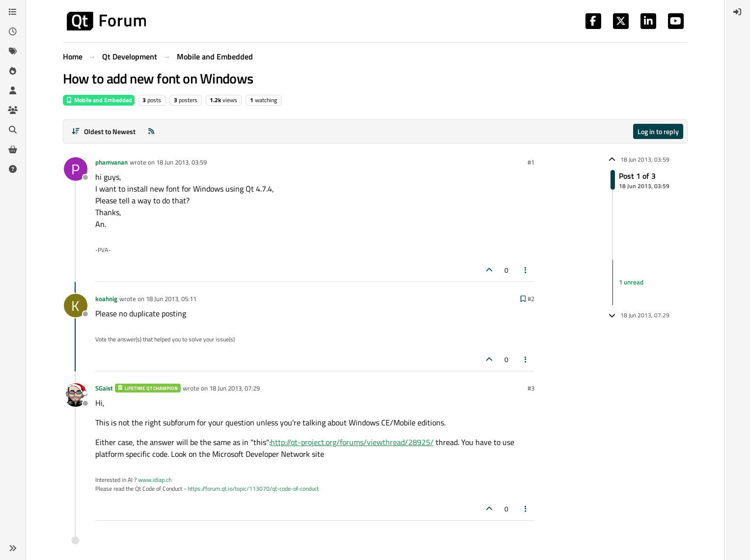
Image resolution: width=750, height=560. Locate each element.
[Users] (13, 90)
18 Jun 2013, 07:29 (235, 388)
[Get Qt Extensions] (13, 149)
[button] (13, 548)
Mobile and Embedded (99, 100)
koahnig (106, 299)
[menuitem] (737, 12)
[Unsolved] (13, 169)
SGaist (104, 388)
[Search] (13, 130)
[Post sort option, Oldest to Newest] (104, 131)
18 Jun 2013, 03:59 (181, 162)
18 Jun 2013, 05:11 (171, 299)
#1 (531, 162)
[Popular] (13, 71)
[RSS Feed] (151, 131)
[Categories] (13, 12)
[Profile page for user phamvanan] (76, 169)
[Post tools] (526, 270)
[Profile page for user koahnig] (76, 306)
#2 (531, 299)
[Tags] (13, 51)
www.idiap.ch (155, 480)
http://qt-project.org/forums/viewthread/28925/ (352, 442)
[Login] (737, 12)
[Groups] (13, 110)
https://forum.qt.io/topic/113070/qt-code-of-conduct (253, 489)
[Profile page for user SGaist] (76, 395)
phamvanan (111, 162)
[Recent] (13, 31)
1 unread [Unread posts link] (631, 282)
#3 (531, 388)
